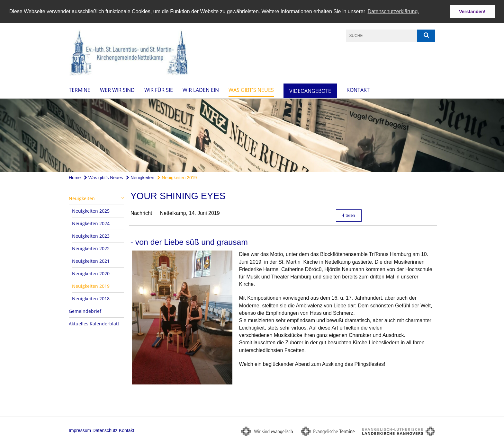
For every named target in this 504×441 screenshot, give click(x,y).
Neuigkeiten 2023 (91, 236)
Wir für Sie (159, 90)
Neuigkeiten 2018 (91, 298)
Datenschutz (105, 430)
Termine (80, 90)
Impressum (80, 430)
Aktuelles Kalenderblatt (94, 323)
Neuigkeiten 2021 (91, 261)
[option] (252, 135)
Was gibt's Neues (251, 90)
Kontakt (358, 90)
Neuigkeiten (140, 177)
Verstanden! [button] (472, 12)
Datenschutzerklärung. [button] (393, 11)
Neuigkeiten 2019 (177, 177)
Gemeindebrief (85, 311)
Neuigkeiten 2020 (91, 273)
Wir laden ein (201, 90)
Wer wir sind (117, 90)
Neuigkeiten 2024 (91, 223)
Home (75, 177)
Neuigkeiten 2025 (91, 211)
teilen (349, 215)
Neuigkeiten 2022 (91, 248)
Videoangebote (310, 91)
